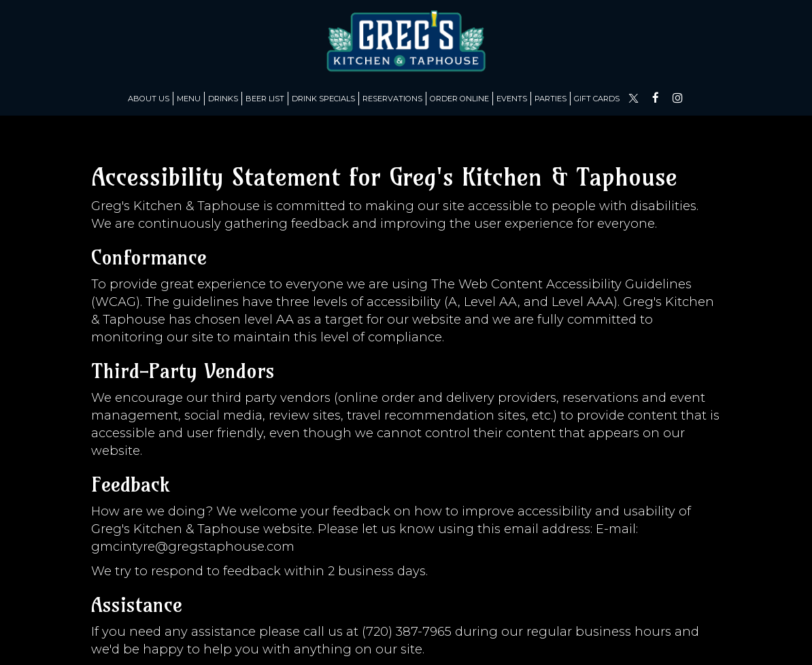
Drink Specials (323, 99)
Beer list (265, 99)
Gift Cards (597, 99)
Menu (189, 99)
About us (149, 99)
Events (512, 99)
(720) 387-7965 (407, 631)
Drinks (223, 99)
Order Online (459, 99)
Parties (551, 99)
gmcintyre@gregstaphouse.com (193, 546)
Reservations (392, 99)
